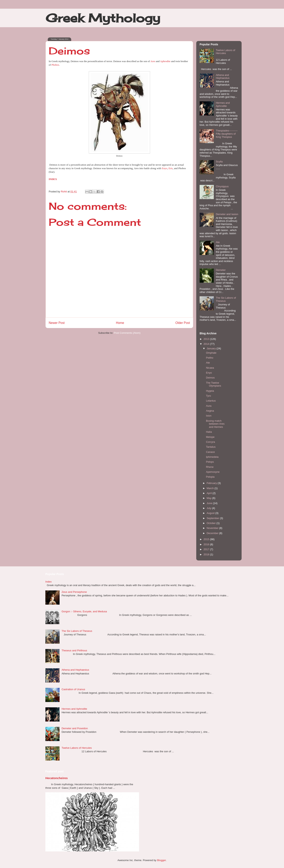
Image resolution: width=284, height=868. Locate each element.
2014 (207, 344)
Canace (210, 452)
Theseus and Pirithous (74, 650)
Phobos (55, 65)
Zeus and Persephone (74, 592)
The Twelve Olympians (213, 384)
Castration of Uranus (73, 689)
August (211, 513)
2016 (207, 544)
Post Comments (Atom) (127, 333)
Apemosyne (213, 472)
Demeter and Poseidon (75, 728)
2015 (207, 539)
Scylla (219, 162)
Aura (209, 406)
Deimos (210, 378)
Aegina (210, 411)
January (212, 348)
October (212, 523)
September (213, 518)
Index (49, 582)
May (209, 498)
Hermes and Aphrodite (223, 104)
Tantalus (211, 447)
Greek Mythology (103, 18)
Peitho (210, 358)
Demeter (221, 270)
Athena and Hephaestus (223, 77)
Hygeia (210, 391)
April (210, 493)
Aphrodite (165, 61)
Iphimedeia (212, 457)
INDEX (53, 179)
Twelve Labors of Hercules (225, 52)
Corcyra (210, 442)
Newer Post (57, 323)
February (212, 483)
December (213, 533)
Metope (210, 437)
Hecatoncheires (57, 778)
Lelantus (211, 401)
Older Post (183, 323)
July (209, 508)
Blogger (161, 860)
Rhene (210, 467)
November (213, 528)
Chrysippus (222, 186)
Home (120, 323)
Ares (153, 61)
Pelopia (210, 477)
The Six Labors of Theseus (77, 631)
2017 (207, 549)
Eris (171, 168)
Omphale (211, 353)
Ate (218, 242)
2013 (207, 339)
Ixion (209, 416)
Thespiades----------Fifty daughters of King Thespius (227, 134)
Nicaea (210, 368)
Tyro (208, 396)
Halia (209, 432)
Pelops (210, 462)
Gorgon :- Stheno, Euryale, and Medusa (84, 611)
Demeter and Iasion (227, 214)
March (211, 488)
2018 (207, 554)
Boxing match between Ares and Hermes (215, 424)
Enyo (165, 168)
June (210, 503)
